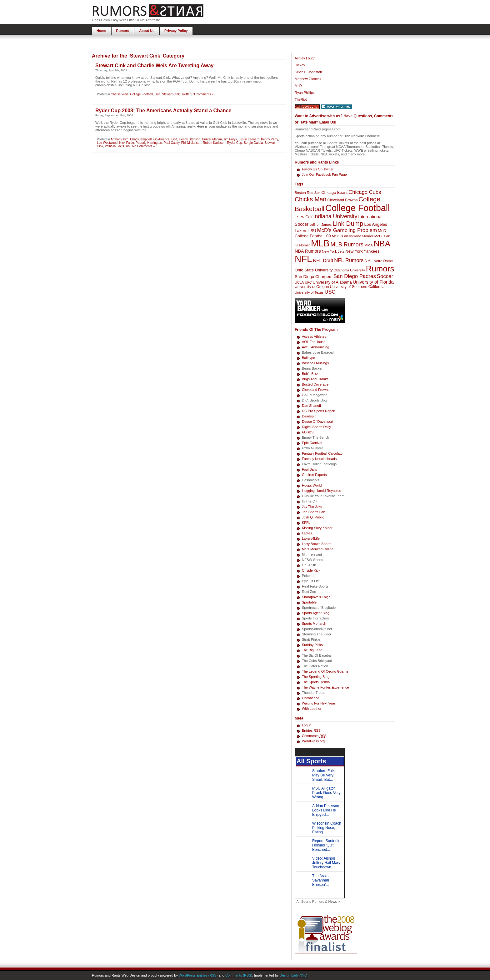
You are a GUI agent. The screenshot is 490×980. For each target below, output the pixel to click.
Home (101, 31)
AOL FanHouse (314, 342)
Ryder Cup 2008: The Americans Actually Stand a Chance (163, 111)
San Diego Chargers (314, 277)
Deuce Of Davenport (317, 422)
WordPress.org (313, 741)
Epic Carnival (312, 443)
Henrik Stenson (189, 139)
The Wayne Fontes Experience (325, 687)
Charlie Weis (120, 94)
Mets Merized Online (318, 549)
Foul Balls (309, 469)
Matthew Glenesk (308, 79)
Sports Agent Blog (316, 613)
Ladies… (309, 533)
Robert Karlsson (214, 143)
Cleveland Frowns (316, 390)
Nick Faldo (127, 143)
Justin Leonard (249, 139)
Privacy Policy (176, 31)
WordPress (187, 975)
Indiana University (335, 216)
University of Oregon (312, 287)
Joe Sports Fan (314, 512)
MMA (369, 245)
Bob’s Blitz (310, 374)
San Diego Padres (355, 276)
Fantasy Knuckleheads (319, 459)
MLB (320, 243)
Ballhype (308, 358)
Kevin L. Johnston (308, 72)
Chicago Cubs (365, 192)
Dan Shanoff (311, 406)
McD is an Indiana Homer (353, 236)
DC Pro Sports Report (319, 411)
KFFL (306, 523)
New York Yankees (362, 251)
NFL (303, 259)
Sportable (309, 602)
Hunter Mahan (212, 139)
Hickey (300, 65)
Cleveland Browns (342, 200)
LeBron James (320, 225)
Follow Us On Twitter (318, 169)
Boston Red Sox (307, 193)
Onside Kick (311, 570)
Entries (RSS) (207, 975)
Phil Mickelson (191, 143)
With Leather (312, 709)
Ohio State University (314, 270)
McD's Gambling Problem (347, 230)
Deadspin (309, 416)
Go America (162, 139)
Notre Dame (383, 261)
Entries (311, 730)
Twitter (186, 94)
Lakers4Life (311, 538)
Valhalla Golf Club (117, 146)
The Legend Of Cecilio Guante (325, 671)
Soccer (385, 276)
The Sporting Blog (316, 677)
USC (330, 292)
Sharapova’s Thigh (316, 597)
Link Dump (348, 223)
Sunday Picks (312, 645)
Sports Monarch (314, 624)
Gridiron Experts (314, 475)
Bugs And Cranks (315, 379)
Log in (307, 725)
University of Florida (373, 282)
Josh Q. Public (313, 517)
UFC (308, 282)
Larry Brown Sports (317, 544)
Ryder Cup (235, 143)
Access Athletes (314, 336)
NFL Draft (323, 260)
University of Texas (309, 292)
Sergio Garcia (253, 143)
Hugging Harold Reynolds (321, 491)
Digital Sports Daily (316, 427)
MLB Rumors (347, 245)
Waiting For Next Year (319, 703)
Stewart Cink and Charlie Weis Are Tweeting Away (154, 66)
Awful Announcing (315, 347)
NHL (369, 261)
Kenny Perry (269, 139)
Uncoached (311, 698)
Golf (157, 94)
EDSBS (308, 432)
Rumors (123, 31)
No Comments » (143, 146)
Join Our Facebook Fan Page (324, 174)
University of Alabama (332, 282)
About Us (147, 31)
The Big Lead (312, 650)
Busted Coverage (315, 384)
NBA (382, 244)
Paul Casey (172, 143)
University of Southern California (357, 287)
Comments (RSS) (239, 975)
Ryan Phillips (305, 93)
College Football (142, 94)
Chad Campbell (141, 139)
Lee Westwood (107, 143)
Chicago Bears (335, 192)
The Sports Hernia (316, 682)
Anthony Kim (120, 139)
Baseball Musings (315, 363)
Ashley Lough (305, 58)
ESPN (300, 217)
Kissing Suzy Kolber (317, 528)
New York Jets (333, 251)
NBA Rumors (308, 251)
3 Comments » (203, 94)
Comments (314, 736)
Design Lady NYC (293, 975)
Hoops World (312, 485)
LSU (312, 231)
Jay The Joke (312, 507)
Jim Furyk (230, 139)
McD (298, 86)
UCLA (299, 282)
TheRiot (301, 99)
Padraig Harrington (149, 143)
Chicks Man (310, 199)
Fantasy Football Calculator (323, 453)
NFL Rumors (349, 260)
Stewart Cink (171, 94)
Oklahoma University (349, 270)
